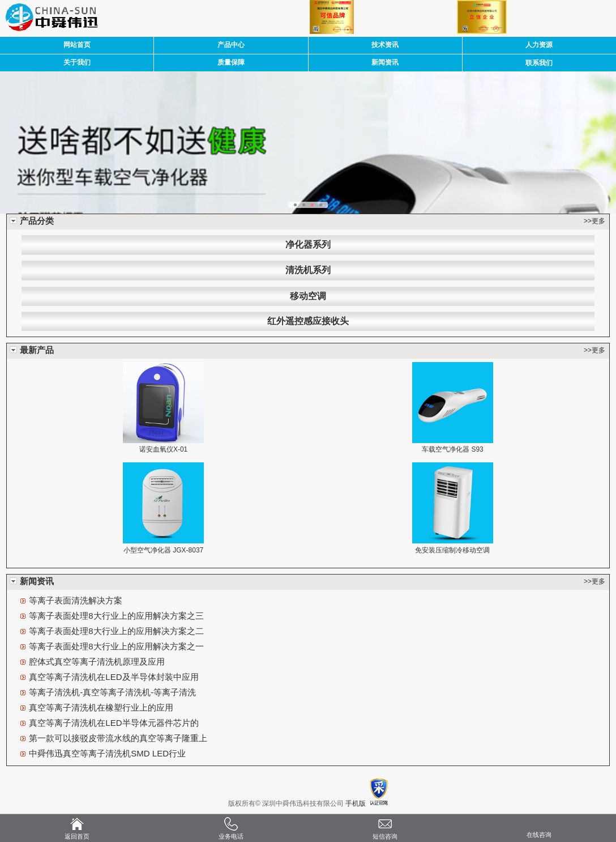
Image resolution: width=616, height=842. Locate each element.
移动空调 (308, 296)
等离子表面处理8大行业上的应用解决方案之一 (116, 646)
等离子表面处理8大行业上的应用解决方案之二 (116, 631)
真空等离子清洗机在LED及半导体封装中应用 (114, 677)
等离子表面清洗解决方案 (76, 600)
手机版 (356, 803)
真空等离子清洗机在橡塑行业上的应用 (101, 707)
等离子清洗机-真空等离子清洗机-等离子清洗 (112, 692)
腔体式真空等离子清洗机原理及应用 (97, 662)
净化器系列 (308, 244)
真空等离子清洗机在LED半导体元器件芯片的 (114, 723)
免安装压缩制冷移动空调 (452, 550)
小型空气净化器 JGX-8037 (163, 550)
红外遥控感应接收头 (308, 321)
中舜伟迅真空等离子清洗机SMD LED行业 (107, 753)
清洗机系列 (308, 270)
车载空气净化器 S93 (453, 449)
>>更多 (594, 221)
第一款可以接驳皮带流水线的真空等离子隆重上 (118, 738)
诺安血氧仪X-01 (163, 449)
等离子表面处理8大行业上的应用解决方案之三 (116, 616)
